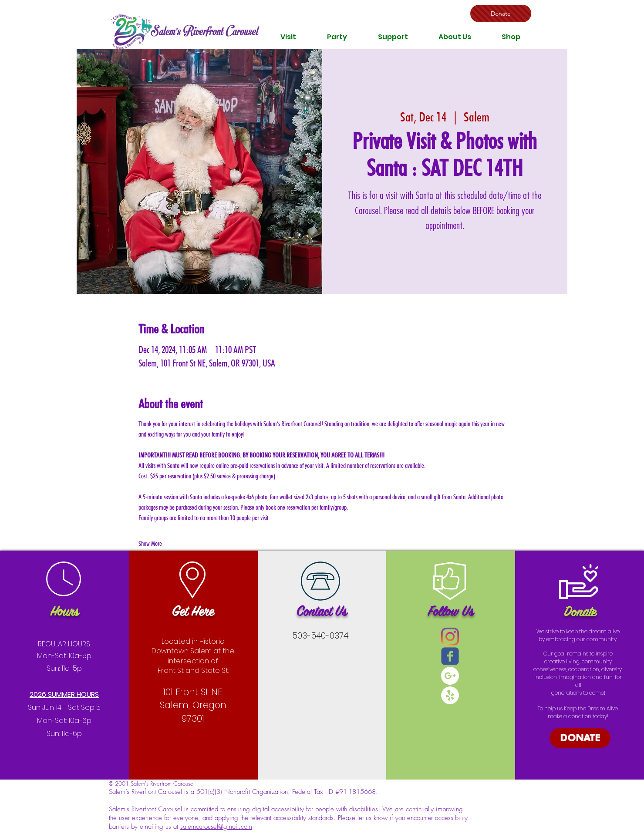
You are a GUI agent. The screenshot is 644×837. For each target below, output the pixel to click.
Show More (150, 543)
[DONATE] (580, 738)
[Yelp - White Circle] (450, 695)
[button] (288, 37)
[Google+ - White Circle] (450, 676)
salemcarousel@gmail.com (216, 827)
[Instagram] (450, 637)
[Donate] (501, 13)
